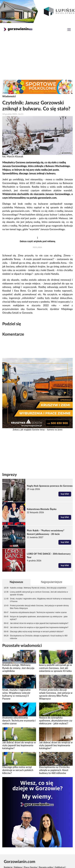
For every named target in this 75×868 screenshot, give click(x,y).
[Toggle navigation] (69, 30)
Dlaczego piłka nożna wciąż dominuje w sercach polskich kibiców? (37, 632)
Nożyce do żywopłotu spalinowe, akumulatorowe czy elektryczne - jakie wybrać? (39, 618)
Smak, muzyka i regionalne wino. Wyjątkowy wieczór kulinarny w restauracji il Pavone (40, 600)
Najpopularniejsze (52, 582)
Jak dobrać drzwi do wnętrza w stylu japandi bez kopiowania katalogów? (39, 623)
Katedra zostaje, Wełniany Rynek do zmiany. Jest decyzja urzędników (38, 588)
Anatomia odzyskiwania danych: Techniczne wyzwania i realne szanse (38, 612)
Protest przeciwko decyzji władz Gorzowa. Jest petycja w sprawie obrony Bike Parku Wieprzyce (39, 607)
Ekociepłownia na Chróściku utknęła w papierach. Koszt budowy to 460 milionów (39, 637)
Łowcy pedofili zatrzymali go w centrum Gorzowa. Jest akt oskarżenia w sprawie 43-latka (39, 593)
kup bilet (65, 494)
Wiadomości (9, 96)
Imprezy (10, 475)
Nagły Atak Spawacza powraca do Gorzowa (50, 486)
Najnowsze (16, 582)
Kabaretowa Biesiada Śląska (42, 509)
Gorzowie (27, 313)
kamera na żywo (55, 430)
